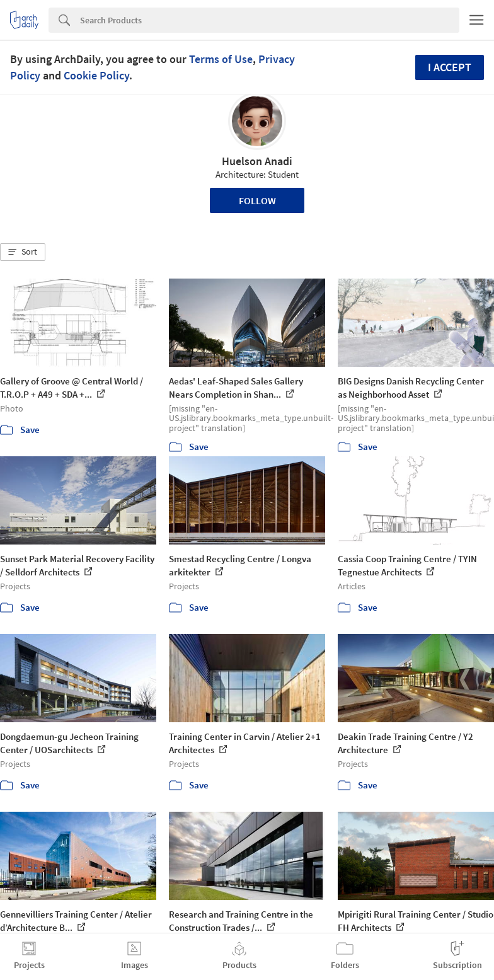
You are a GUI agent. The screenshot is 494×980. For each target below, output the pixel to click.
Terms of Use (221, 59)
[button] (23, 252)
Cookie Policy (96, 75)
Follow (257, 200)
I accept (450, 67)
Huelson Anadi (257, 161)
